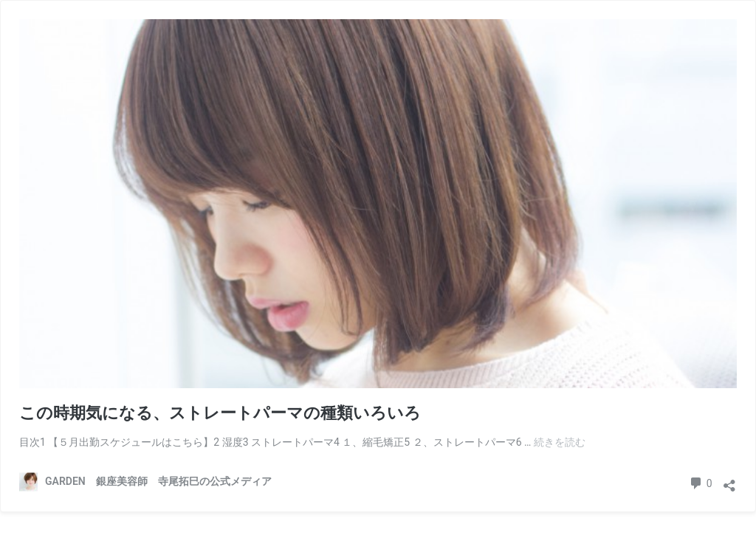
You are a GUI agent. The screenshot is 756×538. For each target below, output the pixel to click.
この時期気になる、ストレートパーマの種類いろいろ (220, 413)
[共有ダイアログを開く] (729, 481)
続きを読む (560, 442)
